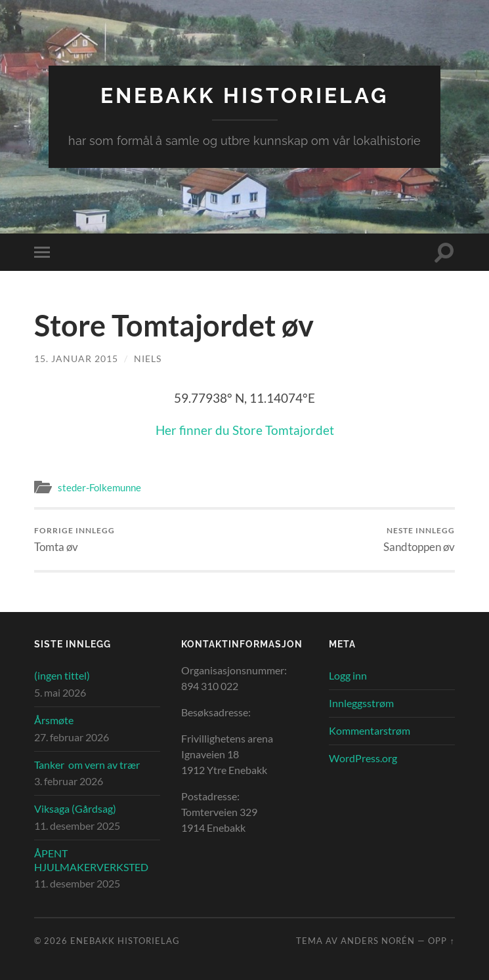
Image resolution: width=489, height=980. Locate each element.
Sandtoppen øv (419, 540)
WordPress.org (363, 758)
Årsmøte (54, 720)
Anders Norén (378, 941)
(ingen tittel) (62, 675)
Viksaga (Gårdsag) (75, 808)
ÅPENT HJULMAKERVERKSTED (91, 860)
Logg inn (348, 675)
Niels (148, 358)
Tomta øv (74, 540)
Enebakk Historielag (244, 95)
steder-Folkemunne (99, 487)
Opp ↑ (441, 941)
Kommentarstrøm (370, 730)
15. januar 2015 (76, 358)
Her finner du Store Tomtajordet (245, 430)
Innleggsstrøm (361, 703)
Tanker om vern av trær (87, 765)
